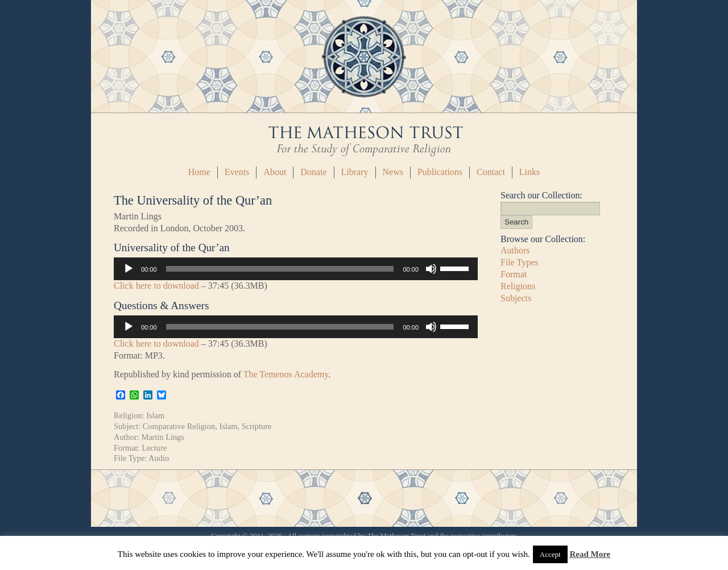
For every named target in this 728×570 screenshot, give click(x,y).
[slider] (280, 269)
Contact (491, 172)
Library (355, 172)
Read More (590, 554)
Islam (155, 415)
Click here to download (156, 286)
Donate (313, 172)
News (393, 172)
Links (530, 172)
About (275, 172)
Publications (440, 172)
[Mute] (431, 269)
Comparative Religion (179, 426)
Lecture (154, 448)
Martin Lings (163, 437)
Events (237, 172)
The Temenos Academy (286, 374)
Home (199, 172)
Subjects (516, 298)
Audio (159, 458)
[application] (296, 269)
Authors (515, 250)
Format (514, 274)
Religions (518, 286)
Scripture (257, 426)
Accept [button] (550, 554)
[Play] (129, 269)
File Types (520, 262)
